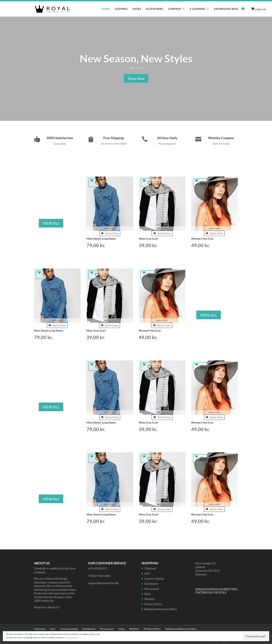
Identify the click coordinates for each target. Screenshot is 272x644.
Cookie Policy (72, 637)
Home (106, 9)
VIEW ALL (51, 223)
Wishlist (150, 599)
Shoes (137, 9)
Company (175, 9)
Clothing (121, 9)
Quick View (110, 233)
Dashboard (151, 584)
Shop (147, 594)
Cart (147, 573)
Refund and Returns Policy (161, 609)
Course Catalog (154, 578)
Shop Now (136, 78)
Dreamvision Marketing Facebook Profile (216, 591)
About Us (54, 607)
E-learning (198, 9)
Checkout (150, 568)
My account (152, 589)
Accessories (155, 9)
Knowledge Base (226, 9)
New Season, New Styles (136, 59)
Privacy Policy (153, 604)
